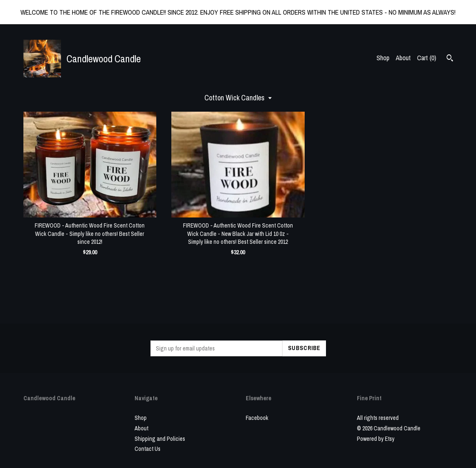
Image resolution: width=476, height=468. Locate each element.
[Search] (450, 59)
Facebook (257, 418)
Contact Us (148, 449)
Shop (383, 58)
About (403, 58)
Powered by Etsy (376, 439)
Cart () (427, 58)
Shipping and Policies (160, 439)
